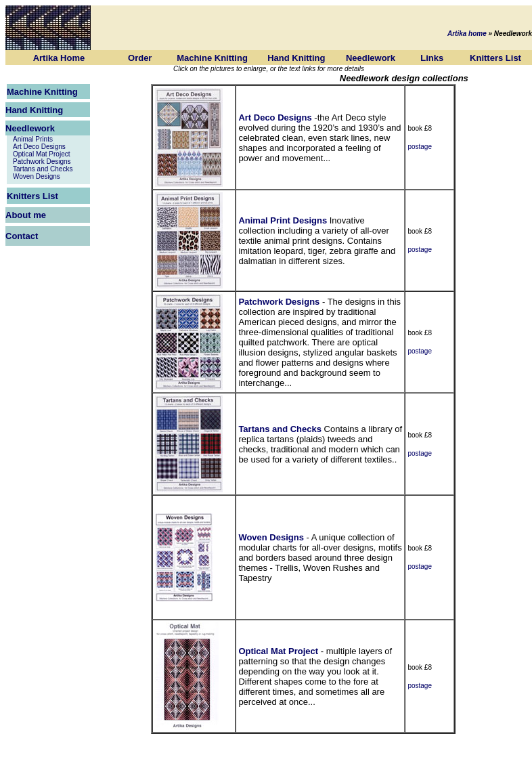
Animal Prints (33, 139)
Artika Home (59, 58)
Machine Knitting (212, 58)
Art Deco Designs (39, 147)
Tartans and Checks (43, 169)
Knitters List (495, 58)
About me (26, 215)
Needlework (371, 58)
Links (432, 58)
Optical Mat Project (41, 154)
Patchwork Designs (42, 162)
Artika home (467, 34)
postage (420, 147)
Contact (22, 236)
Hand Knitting (296, 58)
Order (140, 58)
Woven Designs (37, 176)
